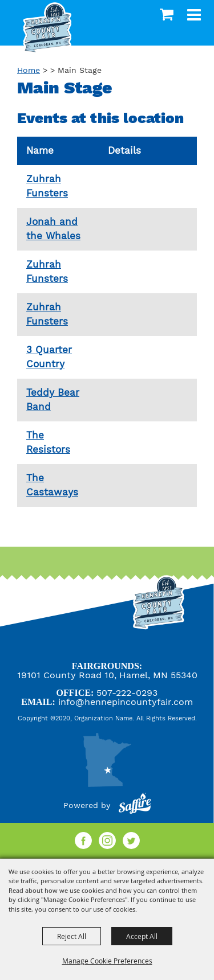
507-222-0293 (127, 693)
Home (29, 70)
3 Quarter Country (49, 357)
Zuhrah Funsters (47, 186)
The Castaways (52, 485)
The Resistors (48, 442)
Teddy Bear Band (53, 400)
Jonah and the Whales (53, 229)
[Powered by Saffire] (135, 805)
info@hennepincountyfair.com (126, 702)
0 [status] (168, 14)
